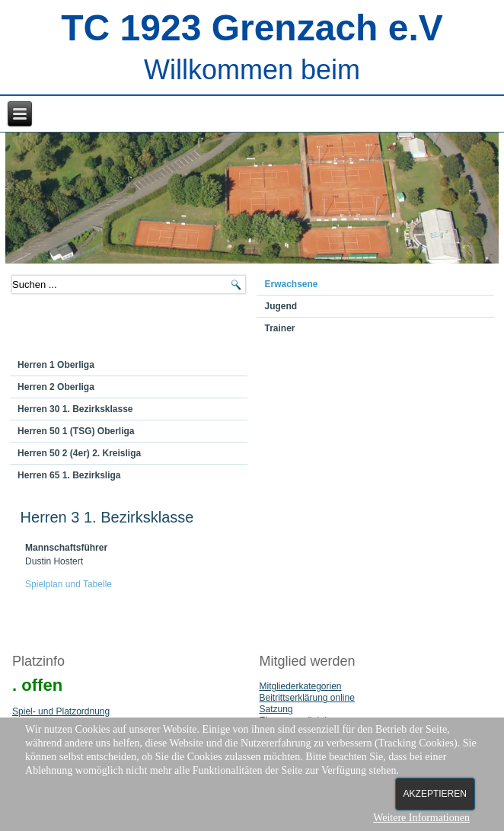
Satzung (276, 709)
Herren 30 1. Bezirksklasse (75, 409)
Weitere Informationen (421, 818)
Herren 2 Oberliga (56, 387)
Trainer (279, 328)
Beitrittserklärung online (306, 698)
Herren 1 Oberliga (56, 365)
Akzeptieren (435, 794)
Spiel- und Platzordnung (61, 711)
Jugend (281, 306)
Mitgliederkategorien (300, 686)
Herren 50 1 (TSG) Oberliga (76, 431)
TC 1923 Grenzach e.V (252, 28)
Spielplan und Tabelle (69, 584)
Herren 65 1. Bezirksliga (69, 475)
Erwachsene (291, 284)
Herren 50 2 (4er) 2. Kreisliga (79, 453)
